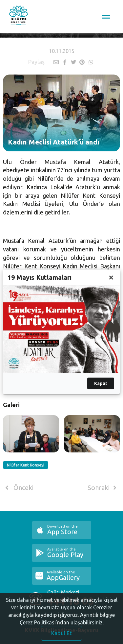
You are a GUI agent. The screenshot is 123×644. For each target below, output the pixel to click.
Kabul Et (61, 635)
